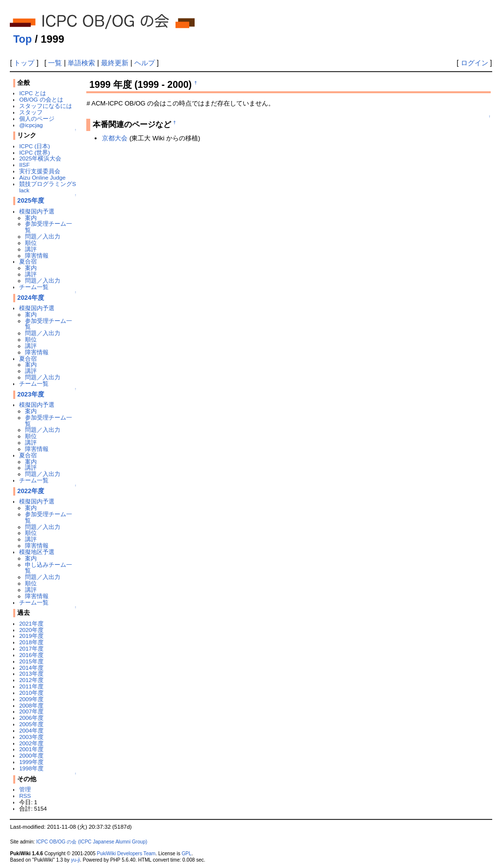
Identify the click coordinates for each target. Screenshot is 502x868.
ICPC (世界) (35, 152)
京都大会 (115, 138)
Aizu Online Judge (42, 177)
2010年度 (31, 693)
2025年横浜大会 (40, 158)
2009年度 (31, 699)
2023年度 (31, 394)
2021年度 (31, 623)
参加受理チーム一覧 (49, 227)
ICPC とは (33, 93)
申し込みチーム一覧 (49, 568)
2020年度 (31, 630)
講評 (31, 249)
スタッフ (31, 112)
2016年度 (31, 655)
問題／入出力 (43, 236)
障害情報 (37, 255)
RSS (25, 796)
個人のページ (37, 118)
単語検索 (81, 63)
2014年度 (31, 668)
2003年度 (31, 737)
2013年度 (31, 673)
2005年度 (31, 724)
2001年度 (31, 749)
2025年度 (31, 200)
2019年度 (31, 636)
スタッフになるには (46, 106)
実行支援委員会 (40, 171)
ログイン (475, 63)
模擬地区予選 (37, 552)
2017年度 (31, 648)
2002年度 (31, 743)
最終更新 (115, 63)
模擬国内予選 (37, 211)
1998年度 (31, 768)
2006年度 (31, 718)
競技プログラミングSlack (48, 187)
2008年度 (31, 705)
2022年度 (31, 491)
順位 (31, 243)
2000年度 (31, 755)
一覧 (55, 63)
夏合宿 (28, 261)
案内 (31, 218)
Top (23, 39)
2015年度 (31, 661)
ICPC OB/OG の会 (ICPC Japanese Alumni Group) (92, 842)
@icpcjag (31, 125)
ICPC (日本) (35, 146)
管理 (25, 789)
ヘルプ (145, 63)
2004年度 (31, 730)
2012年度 (31, 680)
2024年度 (31, 298)
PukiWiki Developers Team (126, 854)
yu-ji (75, 860)
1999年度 (31, 762)
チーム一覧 (34, 287)
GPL (186, 854)
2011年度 (31, 686)
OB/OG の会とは (41, 99)
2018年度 (31, 642)
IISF (24, 165)
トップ (24, 63)
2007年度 (31, 711)
